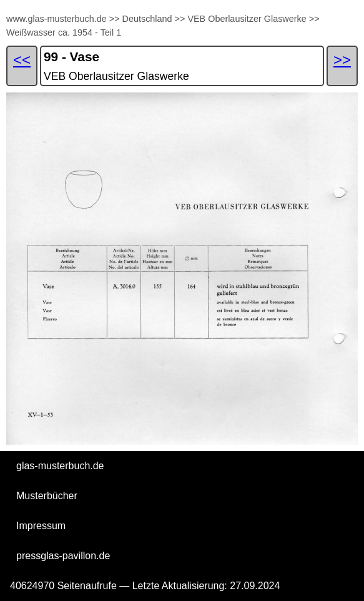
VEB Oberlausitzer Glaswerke (247, 19)
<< (22, 60)
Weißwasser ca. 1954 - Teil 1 (64, 32)
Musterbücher (47, 496)
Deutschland (147, 19)
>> (115, 19)
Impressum (41, 526)
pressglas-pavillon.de (63, 556)
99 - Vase (71, 57)
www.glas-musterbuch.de (57, 19)
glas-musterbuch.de (60, 466)
